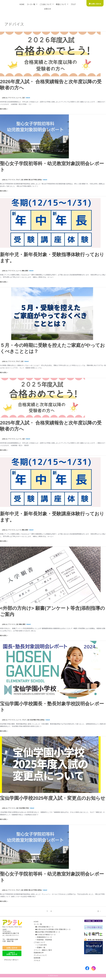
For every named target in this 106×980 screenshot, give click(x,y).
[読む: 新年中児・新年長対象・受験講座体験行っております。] (50, 482)
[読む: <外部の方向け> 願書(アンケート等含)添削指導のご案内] (50, 575)
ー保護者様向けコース (43, 937)
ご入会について (46, 4)
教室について (62, 4)
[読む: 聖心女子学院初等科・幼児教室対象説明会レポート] (34, 136)
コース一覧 (32, 4)
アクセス (37, 960)
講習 (28, 271)
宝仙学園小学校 (37, 720)
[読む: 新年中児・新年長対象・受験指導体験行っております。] (50, 223)
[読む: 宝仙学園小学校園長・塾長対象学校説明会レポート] (50, 670)
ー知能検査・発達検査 (43, 940)
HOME (22, 4)
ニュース (19, 98)
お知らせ (48, 9)
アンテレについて (40, 955)
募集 (25, 271)
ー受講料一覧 (39, 947)
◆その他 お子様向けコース (45, 934)
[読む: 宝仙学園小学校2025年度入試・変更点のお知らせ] (50, 765)
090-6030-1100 (12, 939)
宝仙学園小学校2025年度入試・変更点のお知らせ (53, 798)
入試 (25, 98)
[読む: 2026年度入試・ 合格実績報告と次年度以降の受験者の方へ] (50, 54)
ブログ (73, 4)
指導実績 (37, 958)
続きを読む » (4, 109)
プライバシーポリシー (12, 960)
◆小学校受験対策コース (44, 927)
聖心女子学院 (35, 180)
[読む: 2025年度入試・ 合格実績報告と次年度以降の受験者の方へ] (42, 398)
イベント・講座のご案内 (43, 950)
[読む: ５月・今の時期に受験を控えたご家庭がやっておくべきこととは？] (50, 314)
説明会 (42, 180)
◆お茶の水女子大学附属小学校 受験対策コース (52, 929)
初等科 (27, 180)
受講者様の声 (39, 953)
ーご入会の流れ (40, 945)
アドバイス (12, 98)
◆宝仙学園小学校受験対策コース (47, 932)
